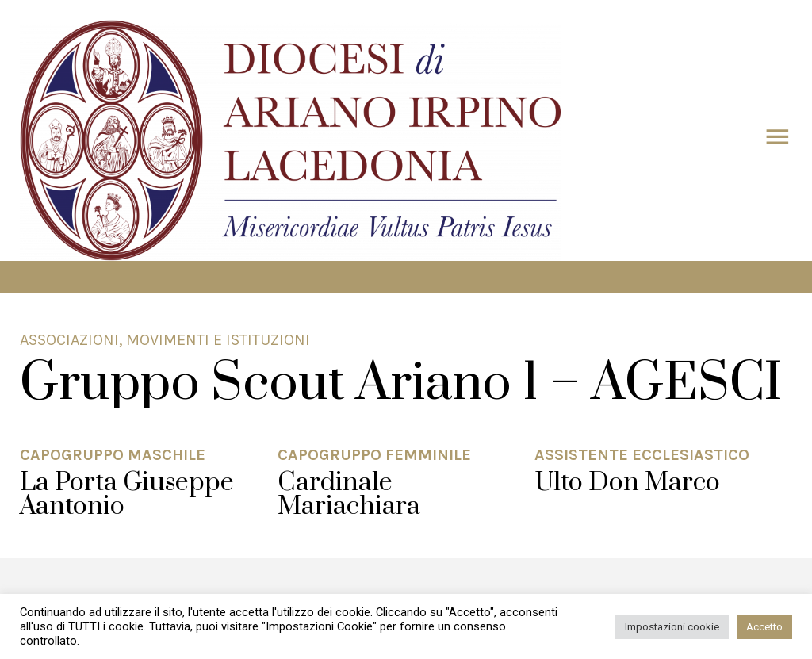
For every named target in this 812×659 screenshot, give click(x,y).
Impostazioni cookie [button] (672, 627)
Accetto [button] (764, 627)
